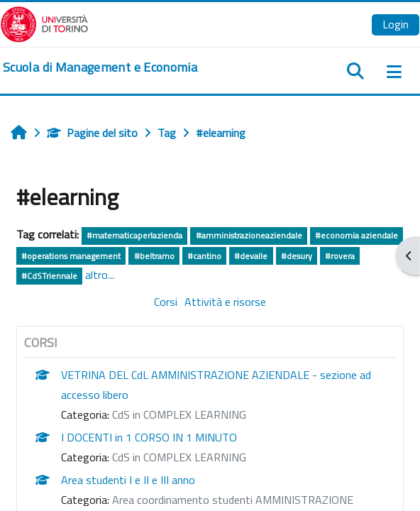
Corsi (166, 302)
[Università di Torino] (44, 23)
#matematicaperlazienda (134, 235)
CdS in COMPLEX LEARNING (179, 414)
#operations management (71, 256)
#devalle (251, 256)
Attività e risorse (225, 302)
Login (396, 24)
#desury (297, 256)
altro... (100, 275)
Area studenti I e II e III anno (128, 480)
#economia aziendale (357, 235)
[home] (100, 67)
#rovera (340, 256)
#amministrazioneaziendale (249, 235)
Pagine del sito (92, 133)
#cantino (204, 256)
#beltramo (154, 256)
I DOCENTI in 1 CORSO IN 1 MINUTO (149, 437)
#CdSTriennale (49, 276)
